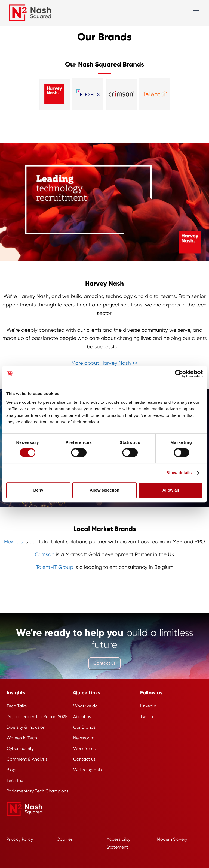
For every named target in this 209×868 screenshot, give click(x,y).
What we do (85, 706)
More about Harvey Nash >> (104, 363)
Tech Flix (15, 780)
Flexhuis (14, 542)
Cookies (65, 839)
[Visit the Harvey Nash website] (55, 94)
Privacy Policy (20, 839)
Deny (38, 490)
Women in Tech (22, 738)
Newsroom (84, 738)
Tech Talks (17, 706)
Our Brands (84, 727)
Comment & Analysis (27, 759)
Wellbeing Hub (87, 770)
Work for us (84, 748)
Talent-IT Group (55, 567)
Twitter (147, 717)
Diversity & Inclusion (26, 727)
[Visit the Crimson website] (121, 94)
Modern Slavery (172, 839)
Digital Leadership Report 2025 (37, 717)
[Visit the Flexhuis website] (88, 94)
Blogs (12, 770)
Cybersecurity (20, 748)
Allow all (171, 490)
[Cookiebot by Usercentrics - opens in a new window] (179, 374)
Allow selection (104, 490)
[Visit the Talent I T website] (155, 94)
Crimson (45, 554)
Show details (179, 473)
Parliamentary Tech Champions (37, 791)
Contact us (104, 663)
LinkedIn (148, 706)
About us (82, 717)
